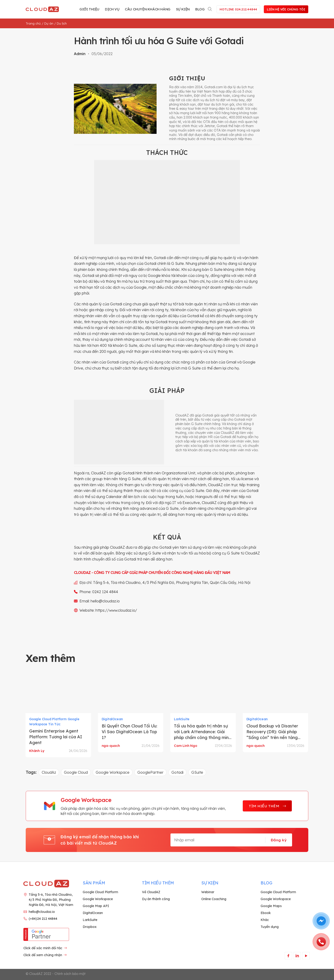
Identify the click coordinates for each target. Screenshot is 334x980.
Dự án (49, 23)
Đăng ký (279, 840)
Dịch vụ (112, 9)
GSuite (197, 772)
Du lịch (62, 23)
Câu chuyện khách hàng (148, 9)
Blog (200, 9)
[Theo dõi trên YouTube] (306, 956)
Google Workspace (113, 772)
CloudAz (49, 772)
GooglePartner (150, 772)
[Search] (210, 8)
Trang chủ (33, 23)
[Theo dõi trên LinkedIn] (297, 956)
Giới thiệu (89, 9)
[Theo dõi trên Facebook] (288, 956)
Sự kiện (183, 9)
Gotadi (177, 772)
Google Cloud (76, 772)
